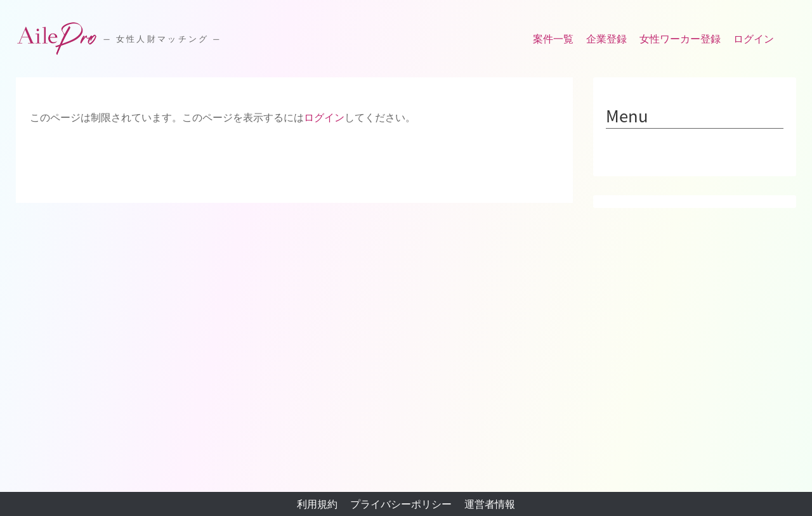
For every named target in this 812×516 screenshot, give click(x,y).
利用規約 (317, 504)
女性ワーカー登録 (680, 39)
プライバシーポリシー (401, 504)
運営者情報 (490, 504)
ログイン (754, 39)
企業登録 (606, 39)
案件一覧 (553, 39)
